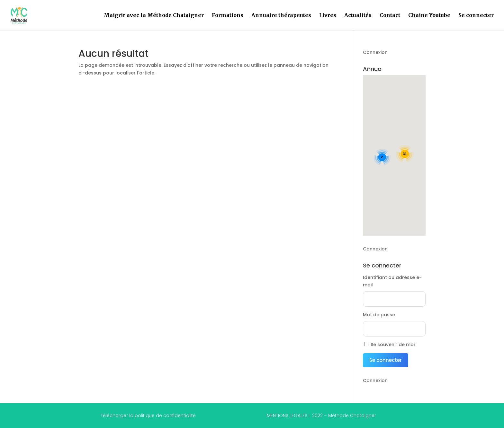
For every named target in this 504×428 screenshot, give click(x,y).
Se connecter (476, 16)
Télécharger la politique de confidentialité (148, 415)
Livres (328, 16)
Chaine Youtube (429, 16)
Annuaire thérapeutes (281, 16)
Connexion (375, 52)
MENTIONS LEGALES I (321, 415)
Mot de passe (379, 315)
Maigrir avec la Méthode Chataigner (154, 16)
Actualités (358, 16)
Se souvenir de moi (393, 345)
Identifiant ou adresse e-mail (392, 281)
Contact (390, 16)
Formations (228, 16)
